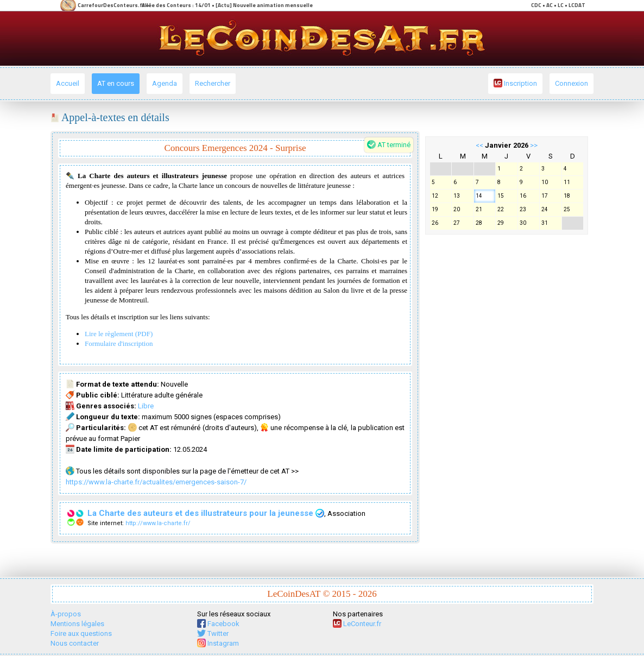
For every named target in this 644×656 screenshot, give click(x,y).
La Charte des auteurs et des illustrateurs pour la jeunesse (206, 513)
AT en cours (116, 83)
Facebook (218, 624)
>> (534, 145)
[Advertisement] (507, 403)
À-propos (66, 614)
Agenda (165, 83)
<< (479, 145)
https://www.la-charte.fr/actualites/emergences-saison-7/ (156, 482)
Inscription (515, 83)
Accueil (68, 83)
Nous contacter (75, 643)
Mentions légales (77, 624)
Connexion (572, 83)
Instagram (218, 643)
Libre (146, 406)
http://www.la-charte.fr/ (158, 523)
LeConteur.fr (357, 624)
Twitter (213, 633)
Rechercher (213, 83)
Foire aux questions (81, 633)
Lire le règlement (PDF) (119, 334)
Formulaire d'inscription (119, 343)
